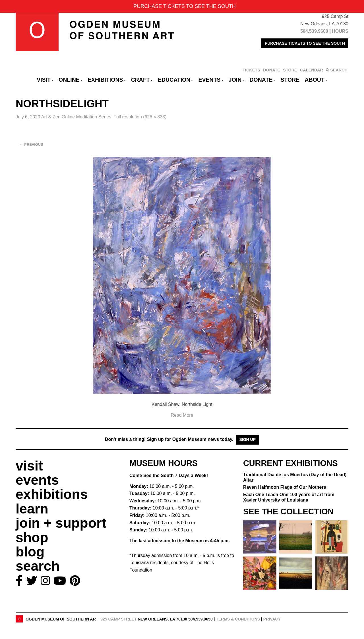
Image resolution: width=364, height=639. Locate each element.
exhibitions (52, 494)
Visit (45, 80)
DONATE (272, 70)
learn (32, 509)
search (38, 566)
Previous (31, 144)
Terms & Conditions (238, 619)
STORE (290, 70)
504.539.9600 (314, 31)
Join (237, 80)
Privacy (272, 619)
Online (71, 80)
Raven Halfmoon (285, 487)
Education (175, 80)
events (37, 480)
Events (211, 80)
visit (29, 466)
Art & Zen (76, 117)
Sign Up (247, 439)
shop (32, 538)
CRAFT (142, 80)
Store (290, 80)
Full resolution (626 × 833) (140, 117)
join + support (61, 523)
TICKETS (251, 70)
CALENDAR (312, 70)
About (316, 80)
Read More (182, 415)
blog (30, 552)
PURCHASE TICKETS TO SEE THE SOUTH (305, 43)
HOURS (340, 31)
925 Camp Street (118, 619)
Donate (262, 80)
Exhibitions (107, 80)
